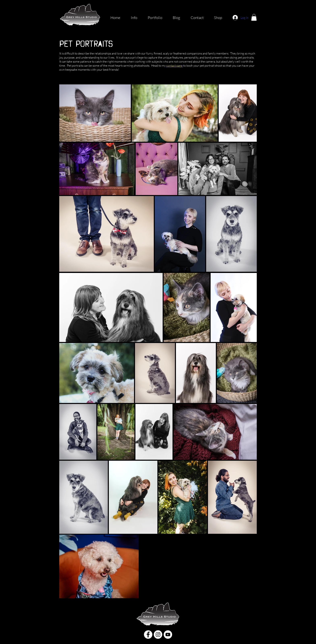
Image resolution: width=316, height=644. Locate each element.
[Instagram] (158, 635)
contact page (174, 66)
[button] (254, 17)
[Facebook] (148, 635)
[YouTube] (168, 635)
